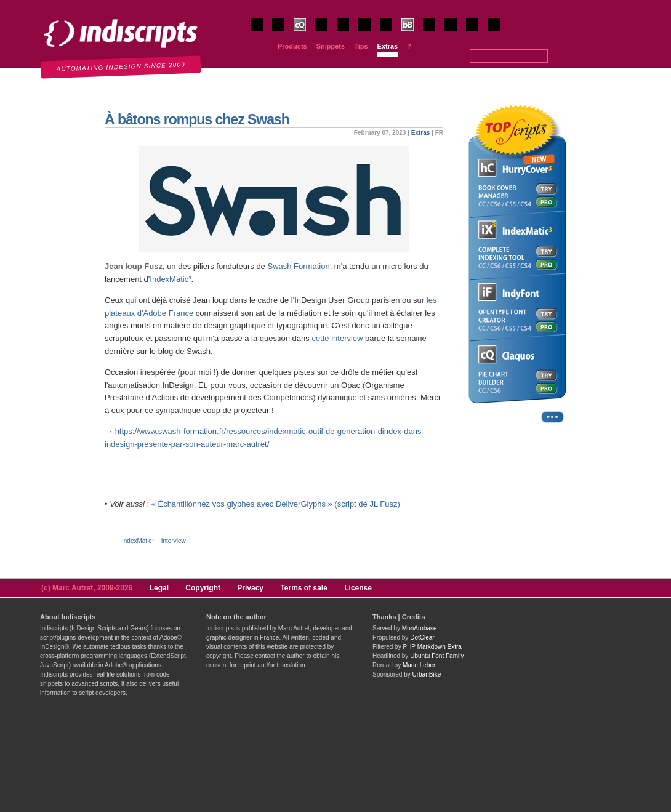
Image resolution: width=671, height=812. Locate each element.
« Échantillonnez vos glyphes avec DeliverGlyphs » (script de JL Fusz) (276, 504)
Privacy (250, 588)
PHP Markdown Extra (432, 647)
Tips (361, 46)
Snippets (331, 46)
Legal (159, 588)
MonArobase (420, 628)
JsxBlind (456, 29)
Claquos (305, 29)
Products (292, 46)
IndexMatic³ (170, 279)
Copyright (203, 588)
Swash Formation (298, 266)
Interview (174, 541)
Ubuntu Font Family (437, 656)
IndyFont (370, 29)
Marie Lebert (420, 665)
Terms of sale (303, 588)
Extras (388, 46)
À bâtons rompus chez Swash (197, 119)
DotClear (422, 637)
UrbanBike (427, 674)
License (358, 588)
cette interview (337, 338)
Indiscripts (28, 6)
